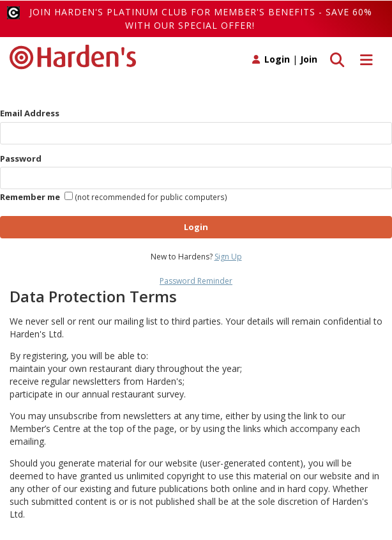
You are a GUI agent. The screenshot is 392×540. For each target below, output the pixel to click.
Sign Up (228, 257)
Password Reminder (196, 281)
